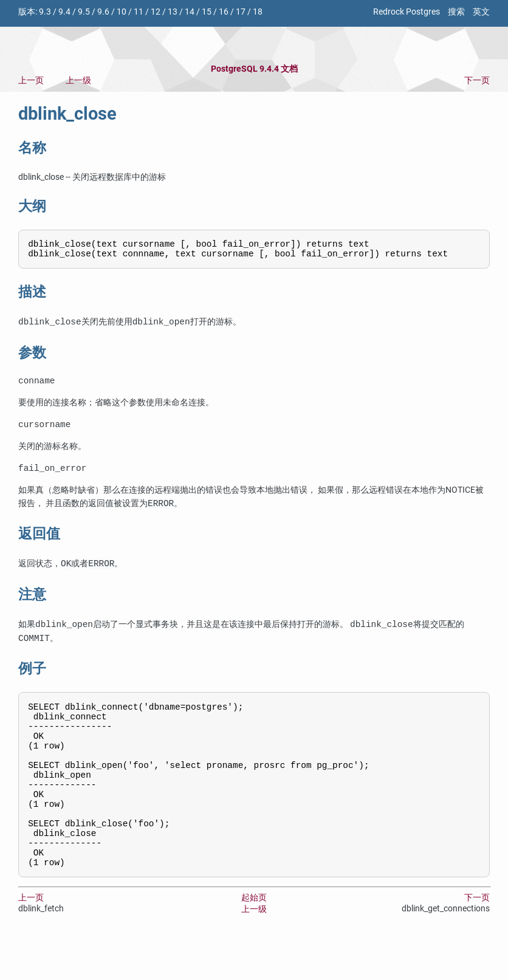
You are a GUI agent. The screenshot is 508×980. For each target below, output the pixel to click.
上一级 (78, 81)
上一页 (31, 81)
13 (173, 12)
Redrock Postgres (407, 12)
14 (190, 12)
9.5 (84, 12)
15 (207, 12)
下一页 (477, 81)
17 (241, 12)
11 (139, 12)
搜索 (456, 12)
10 (122, 12)
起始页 (254, 938)
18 (258, 12)
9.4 (64, 12)
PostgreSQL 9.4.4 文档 (254, 69)
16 (224, 12)
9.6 (103, 12)
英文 (481, 12)
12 (156, 12)
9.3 (45, 12)
